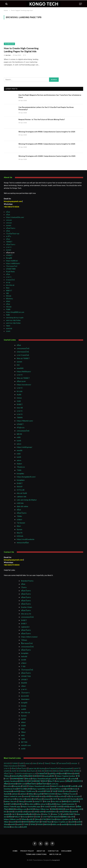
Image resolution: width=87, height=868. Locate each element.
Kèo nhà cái (31, 804)
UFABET (9, 255)
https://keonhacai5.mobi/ (40, 786)
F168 (54, 791)
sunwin (9, 225)
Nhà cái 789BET (23, 358)
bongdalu (20, 474)
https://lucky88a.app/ (31, 807)
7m (67, 796)
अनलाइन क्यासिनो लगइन (66, 771)
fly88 (21, 763)
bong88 (24, 703)
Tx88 (12, 804)
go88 (47, 796)
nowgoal (47, 799)
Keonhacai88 (77, 809)
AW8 (55, 771)
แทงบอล (9, 220)
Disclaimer (66, 851)
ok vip (8, 282)
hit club (20, 391)
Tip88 (52, 807)
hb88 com (21, 784)
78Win (19, 516)
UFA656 (22, 771)
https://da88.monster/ (65, 804)
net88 (68, 789)
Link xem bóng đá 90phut (27, 500)
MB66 (77, 771)
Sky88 (52, 804)
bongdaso (21, 480)
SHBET (20, 404)
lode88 (48, 812)
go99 (57, 774)
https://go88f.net (64, 819)
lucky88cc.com (58, 789)
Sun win (14, 801)
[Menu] (81, 4)
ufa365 (7, 771)
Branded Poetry (27, 581)
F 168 (23, 666)
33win (6, 824)
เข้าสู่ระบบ (21, 427)
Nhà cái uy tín (42, 804)
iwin (35, 799)
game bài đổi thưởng (37, 768)
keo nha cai (16, 827)
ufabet (19, 520)
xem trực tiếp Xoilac (13, 320)
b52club (20, 536)
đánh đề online (22, 506)
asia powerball (66, 768)
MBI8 (65, 801)
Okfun (40, 763)
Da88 (65, 807)
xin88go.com (21, 809)
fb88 (8, 315)
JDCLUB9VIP (73, 801)
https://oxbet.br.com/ (13, 796)
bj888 (24, 719)
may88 (7, 814)
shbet (8, 301)
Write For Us (55, 854)
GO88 (38, 817)
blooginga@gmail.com (13, 201)
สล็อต (8, 212)
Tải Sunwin (21, 523)
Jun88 (72, 822)
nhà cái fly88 (22, 493)
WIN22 (54, 809)
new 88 (20, 408)
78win (47, 763)
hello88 (24, 656)
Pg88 (64, 814)
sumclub (9, 328)
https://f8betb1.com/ (25, 421)
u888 (76, 774)
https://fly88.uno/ (28, 791)
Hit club (47, 801)
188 (7, 293)
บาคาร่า (9, 247)
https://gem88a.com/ (41, 789)
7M (78, 776)
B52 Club (51, 819)
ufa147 (76, 768)
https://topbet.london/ (66, 776)
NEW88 (26, 822)
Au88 (19, 395)
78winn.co (21, 467)
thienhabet (25, 699)
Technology (9, 44)
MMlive (66, 817)
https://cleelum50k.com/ (15, 217)
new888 (20, 368)
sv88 (72, 817)
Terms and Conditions (36, 854)
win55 (80, 799)
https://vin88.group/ (24, 447)
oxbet (30, 812)
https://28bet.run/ (12, 819)
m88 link (20, 503)
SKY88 (31, 781)
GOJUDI (7, 763)
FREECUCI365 (49, 794)
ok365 (31, 809)
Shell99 (24, 683)
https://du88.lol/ (12, 261)
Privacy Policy (27, 851)
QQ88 (23, 726)
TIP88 (33, 824)
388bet (67, 812)
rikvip (41, 796)
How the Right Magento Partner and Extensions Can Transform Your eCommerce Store (50, 96)
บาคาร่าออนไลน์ (23, 355)
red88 (41, 812)
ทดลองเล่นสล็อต (23, 543)
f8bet (23, 732)
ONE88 (61, 809)
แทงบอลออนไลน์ (23, 348)
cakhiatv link (22, 497)
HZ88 (22, 766)
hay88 (19, 824)
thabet (19, 464)
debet (7, 801)
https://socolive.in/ (24, 385)
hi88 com (56, 824)
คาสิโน (8, 236)
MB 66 (19, 434)
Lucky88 (74, 779)
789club (34, 796)
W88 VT (9, 291)
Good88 (29, 801)
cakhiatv (15, 794)
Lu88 (79, 786)
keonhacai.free (10, 789)
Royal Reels (10, 272)
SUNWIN (15, 779)
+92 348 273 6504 (11, 207)
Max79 (20, 533)
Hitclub (9, 307)
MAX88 (48, 824)
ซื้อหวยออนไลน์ (27, 643)
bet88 (63, 774)
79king (7, 776)
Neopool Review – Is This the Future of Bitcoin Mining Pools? (42, 120)
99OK (32, 817)
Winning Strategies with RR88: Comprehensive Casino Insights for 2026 (47, 132)
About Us (41, 851)
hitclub (75, 789)
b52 (33, 814)
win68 (13, 824)
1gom (40, 799)
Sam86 (7, 794)
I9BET (22, 779)
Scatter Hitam (27, 607)
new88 (20, 450)
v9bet (23, 686)
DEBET (38, 781)
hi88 (23, 729)
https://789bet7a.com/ (66, 794)
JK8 (39, 771)
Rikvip (28, 779)
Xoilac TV (46, 814)
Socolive (8, 786)
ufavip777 (38, 801)
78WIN (20, 418)
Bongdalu (17, 786)
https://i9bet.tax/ (42, 809)
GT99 (44, 819)
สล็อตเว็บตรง (11, 228)
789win (24, 640)
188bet (31, 794)
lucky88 (17, 812)
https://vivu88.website (26, 539)
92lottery (9, 299)
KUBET (7, 779)
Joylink (73, 791)
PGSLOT (17, 817)
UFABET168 (26, 676)
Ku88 (6, 804)
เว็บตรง (24, 587)
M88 (12, 809)
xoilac (67, 791)
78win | (54, 763)
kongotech (56, 860)
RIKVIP (20, 487)
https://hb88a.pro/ (24, 372)
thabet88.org (63, 779)
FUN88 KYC (77, 781)
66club (9, 296)
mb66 (79, 824)
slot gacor (61, 781)
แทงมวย (28, 763)
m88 (19, 437)
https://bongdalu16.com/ (26, 477)
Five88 (73, 786)
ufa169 (14, 771)
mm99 (24, 660)
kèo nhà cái (10, 285)
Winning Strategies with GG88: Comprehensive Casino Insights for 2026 (47, 156)
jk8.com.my (53, 784)
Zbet (23, 804)
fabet (8, 326)
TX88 (26, 824)
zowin (8, 331)
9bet (8, 288)
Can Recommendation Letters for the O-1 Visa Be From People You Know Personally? (46, 108)
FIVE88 (40, 824)
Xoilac (39, 814)
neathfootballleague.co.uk (26, 774)
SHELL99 (23, 781)
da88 (10, 812)
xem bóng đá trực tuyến (15, 318)
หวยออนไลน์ (10, 280)
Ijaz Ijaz (8, 55)
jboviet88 (25, 696)
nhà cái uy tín (9, 799)
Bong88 (9, 258)
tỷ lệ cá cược (75, 796)
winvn (19, 444)
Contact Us (53, 851)
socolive (61, 796)
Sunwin (24, 716)
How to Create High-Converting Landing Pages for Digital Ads (21, 50)
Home (15, 851)
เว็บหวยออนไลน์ (12, 266)
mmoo (19, 398)
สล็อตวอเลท (21, 381)
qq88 (51, 774)
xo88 (60, 812)
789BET (9, 242)
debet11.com (57, 786)
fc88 (19, 401)
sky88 (66, 786)
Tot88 (59, 807)
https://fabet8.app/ (12, 807)
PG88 (8, 309)
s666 (20, 822)
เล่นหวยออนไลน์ (23, 352)
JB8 (31, 776)
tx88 (24, 812)
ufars (35, 763)
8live (55, 812)
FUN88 (15, 763)
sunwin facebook (11, 781)
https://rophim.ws (61, 822)
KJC (18, 365)
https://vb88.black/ (13, 263)
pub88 (74, 812)
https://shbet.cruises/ (29, 637)
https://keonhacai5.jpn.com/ (44, 779)
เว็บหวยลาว (25, 693)
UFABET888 (11, 269)
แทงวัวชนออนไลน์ (53, 768)
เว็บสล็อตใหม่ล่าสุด (13, 234)
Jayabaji (47, 776)
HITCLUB (21, 490)
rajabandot (25, 627)
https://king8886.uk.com (15, 312)
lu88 (29, 789)
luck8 (19, 441)
